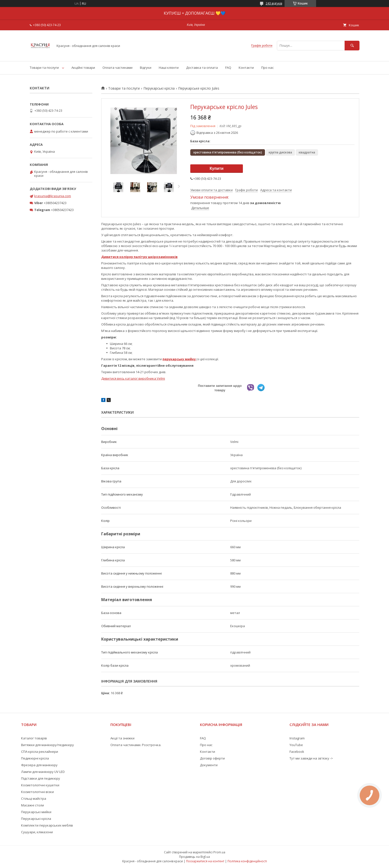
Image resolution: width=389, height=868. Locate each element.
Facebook (297, 752)
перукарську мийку (179, 359)
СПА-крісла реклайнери (40, 752)
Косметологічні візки (37, 792)
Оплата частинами (117, 68)
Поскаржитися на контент (205, 861)
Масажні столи (32, 805)
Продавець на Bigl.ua (194, 857)
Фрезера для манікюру (39, 765)
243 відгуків (274, 3)
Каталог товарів (34, 738)
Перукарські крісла (159, 88)
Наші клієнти (169, 68)
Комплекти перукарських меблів (47, 825)
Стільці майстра (34, 798)
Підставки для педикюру (41, 778)
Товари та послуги (44, 68)
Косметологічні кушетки (40, 785)
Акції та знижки (122, 738)
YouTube (296, 745)
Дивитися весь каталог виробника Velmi (133, 378)
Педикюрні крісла (35, 758)
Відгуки (146, 68)
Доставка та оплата (202, 68)
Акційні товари (83, 68)
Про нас (267, 68)
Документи (209, 765)
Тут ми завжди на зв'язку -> (311, 758)
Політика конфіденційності (247, 861)
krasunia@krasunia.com (53, 196)
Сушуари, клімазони (37, 832)
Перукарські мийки (36, 812)
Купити (217, 168)
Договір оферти (212, 758)
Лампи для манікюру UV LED (43, 772)
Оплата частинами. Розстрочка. (136, 745)
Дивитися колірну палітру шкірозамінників (139, 257)
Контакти (246, 68)
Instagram (297, 738)
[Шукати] (352, 46)
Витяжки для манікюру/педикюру (48, 745)
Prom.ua (219, 852)
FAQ (228, 68)
